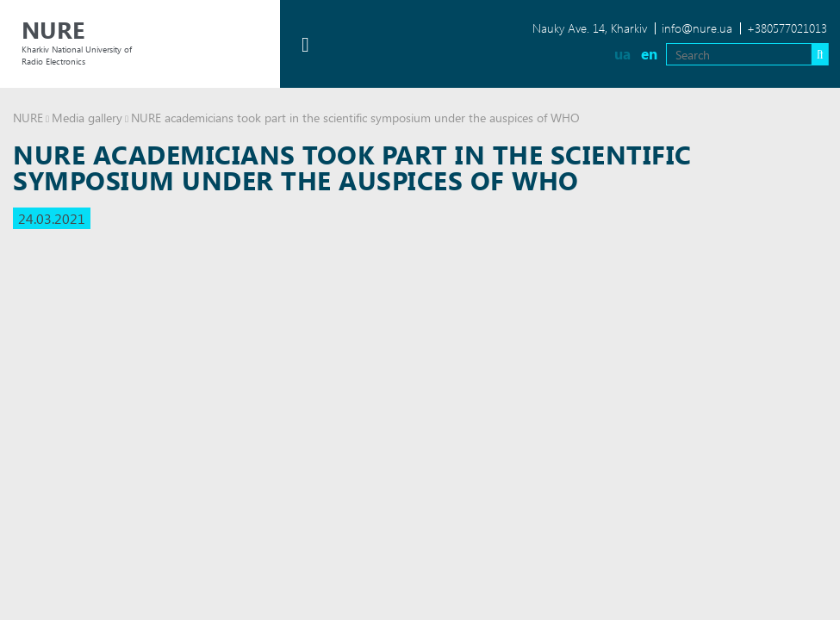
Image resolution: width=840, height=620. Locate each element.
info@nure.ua (697, 28)
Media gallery (87, 118)
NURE (28, 118)
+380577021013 (787, 28)
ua (622, 54)
